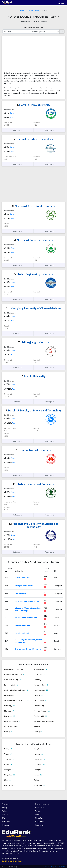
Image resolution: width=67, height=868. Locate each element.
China (37, 10)
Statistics (18, 130)
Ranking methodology (12, 861)
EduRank (44, 21)
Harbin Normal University (34, 450)
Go (62, 31)
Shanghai (5, 814)
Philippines (39, 818)
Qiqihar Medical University (26, 617)
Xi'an (3, 818)
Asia (31, 10)
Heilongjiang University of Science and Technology (33, 525)
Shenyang (5, 825)
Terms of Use (48, 867)
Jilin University (21, 593)
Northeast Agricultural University (33, 206)
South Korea (40, 807)
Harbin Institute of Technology (33, 139)
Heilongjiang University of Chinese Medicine (34, 308)
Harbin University (33, 376)
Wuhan (4, 811)
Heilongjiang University (33, 342)
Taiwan (38, 811)
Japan (37, 814)
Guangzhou (6, 821)
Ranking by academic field (33, 27)
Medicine (23, 10)
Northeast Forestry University (34, 240)
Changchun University (24, 586)
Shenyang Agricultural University (28, 649)
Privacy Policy (60, 867)
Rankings (49, 130)
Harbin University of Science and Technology (33, 410)
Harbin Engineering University (34, 274)
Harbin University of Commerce (33, 484)
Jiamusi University (23, 625)
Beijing (4, 807)
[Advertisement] (33, 55)
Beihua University (22, 578)
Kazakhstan (40, 825)
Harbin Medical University (33, 105)
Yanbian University (23, 633)
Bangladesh (39, 821)
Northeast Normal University (27, 601)
